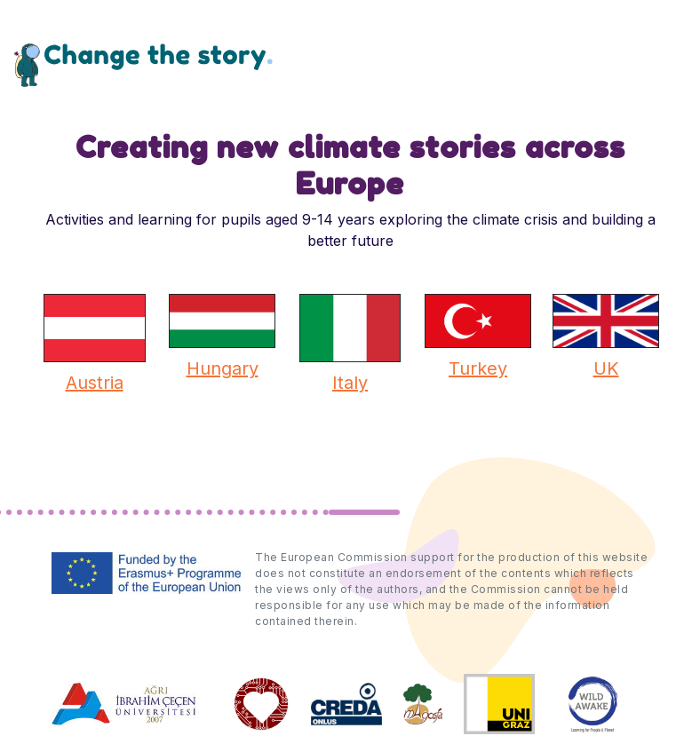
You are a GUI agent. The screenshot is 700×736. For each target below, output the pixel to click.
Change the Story (143, 65)
